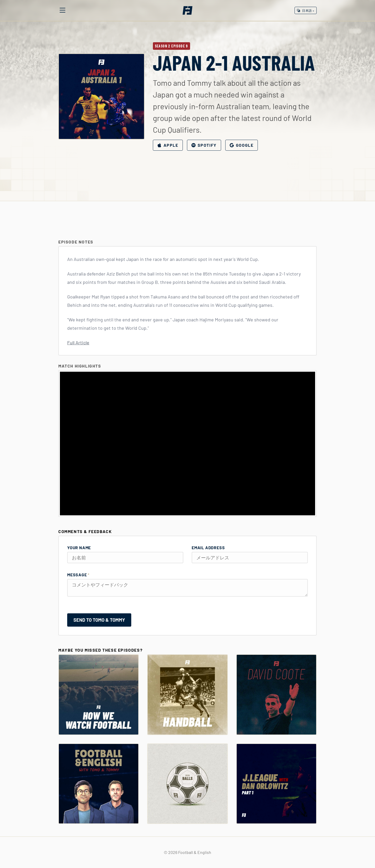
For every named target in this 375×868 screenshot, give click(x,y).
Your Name (79, 548)
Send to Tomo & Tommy (99, 620)
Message (78, 575)
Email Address (208, 548)
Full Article (78, 343)
